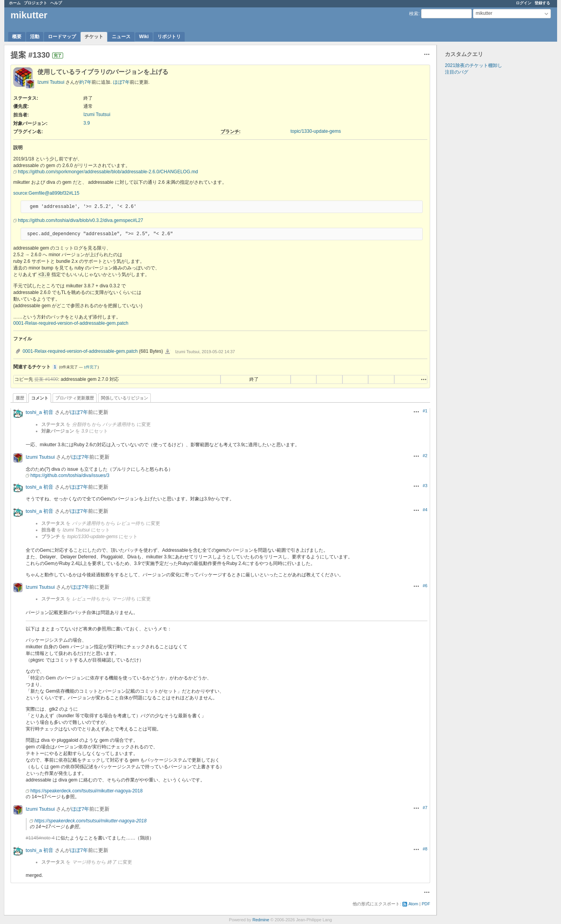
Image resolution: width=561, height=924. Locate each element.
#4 (425, 510)
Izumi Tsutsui (51, 82)
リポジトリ (169, 37)
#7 (425, 808)
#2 (425, 456)
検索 (414, 14)
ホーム (15, 3)
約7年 (86, 82)
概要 (17, 37)
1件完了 (91, 367)
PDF (426, 904)
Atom (413, 904)
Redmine (261, 920)
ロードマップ (62, 37)
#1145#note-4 (40, 838)
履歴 (20, 398)
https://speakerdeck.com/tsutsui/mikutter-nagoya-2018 (86, 791)
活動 (35, 37)
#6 (425, 586)
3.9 (87, 123)
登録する (542, 3)
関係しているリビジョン (124, 398)
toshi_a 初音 (40, 412)
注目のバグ (457, 72)
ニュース (121, 37)
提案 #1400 (46, 379)
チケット (94, 37)
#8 (425, 849)
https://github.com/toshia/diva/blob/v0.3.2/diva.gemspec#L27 (81, 220)
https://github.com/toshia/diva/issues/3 (70, 475)
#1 (425, 411)
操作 (424, 379)
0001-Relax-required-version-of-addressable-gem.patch (71, 323)
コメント (40, 398)
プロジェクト (35, 3)
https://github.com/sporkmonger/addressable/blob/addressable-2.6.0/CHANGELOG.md (108, 172)
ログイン (524, 3)
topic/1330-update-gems (316, 131)
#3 (425, 486)
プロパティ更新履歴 (75, 398)
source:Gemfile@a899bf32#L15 (46, 193)
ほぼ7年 (121, 82)
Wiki (144, 37)
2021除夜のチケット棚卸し (474, 65)
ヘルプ (56, 3)
